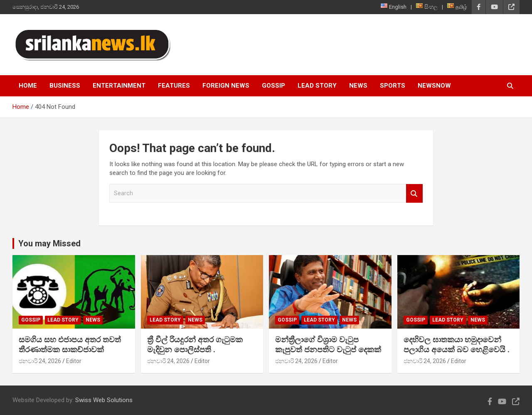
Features (174, 86)
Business (65, 86)
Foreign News (226, 86)
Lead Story (317, 86)
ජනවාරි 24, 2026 (40, 361)
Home (28, 86)
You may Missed (49, 243)
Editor (74, 361)
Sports (393, 86)
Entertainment (119, 86)
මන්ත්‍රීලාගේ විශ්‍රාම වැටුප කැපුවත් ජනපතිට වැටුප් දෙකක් (328, 345)
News (358, 86)
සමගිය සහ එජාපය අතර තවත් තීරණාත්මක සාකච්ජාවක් (70, 345)
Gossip (273, 86)
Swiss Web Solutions (104, 400)
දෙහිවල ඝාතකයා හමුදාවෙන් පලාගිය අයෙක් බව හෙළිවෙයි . (457, 345)
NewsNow (434, 86)
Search (414, 193)
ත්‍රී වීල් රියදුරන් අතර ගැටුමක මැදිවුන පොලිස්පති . (195, 345)
